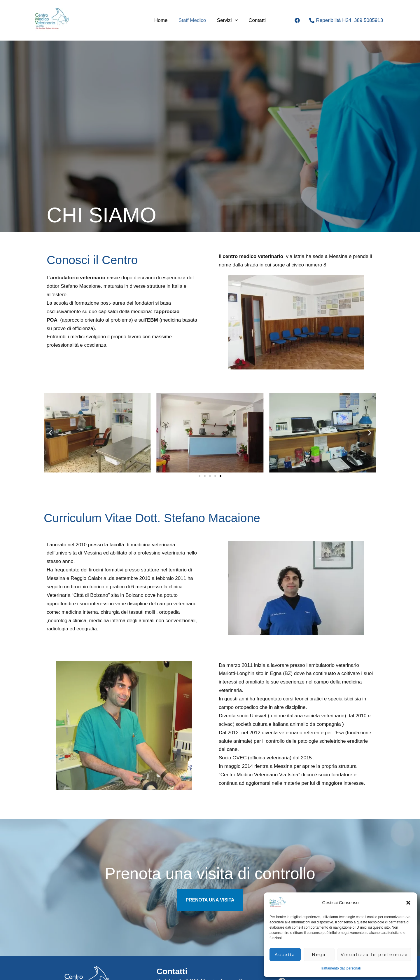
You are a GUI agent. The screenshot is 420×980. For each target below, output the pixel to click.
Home (162, 20)
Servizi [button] (227, 20)
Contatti (256, 20)
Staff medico (193, 20)
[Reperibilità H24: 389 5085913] (346, 20)
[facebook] (298, 20)
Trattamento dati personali (341, 968)
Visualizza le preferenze (374, 954)
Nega (319, 954)
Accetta (285, 954)
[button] (408, 903)
